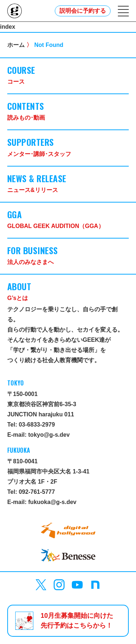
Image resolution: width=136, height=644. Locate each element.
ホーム (16, 45)
